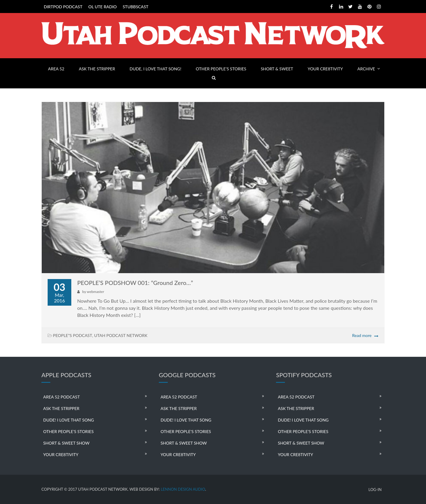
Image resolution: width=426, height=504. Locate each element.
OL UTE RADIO (103, 7)
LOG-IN (375, 490)
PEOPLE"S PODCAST (72, 335)
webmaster (95, 292)
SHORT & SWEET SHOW (66, 443)
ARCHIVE (366, 69)
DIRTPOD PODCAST (63, 7)
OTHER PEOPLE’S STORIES (221, 69)
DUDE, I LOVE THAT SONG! (155, 69)
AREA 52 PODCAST (62, 397)
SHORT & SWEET (277, 69)
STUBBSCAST (136, 7)
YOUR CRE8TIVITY (325, 69)
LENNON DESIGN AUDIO (183, 489)
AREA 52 (56, 69)
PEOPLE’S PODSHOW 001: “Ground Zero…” (135, 283)
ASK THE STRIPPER (97, 69)
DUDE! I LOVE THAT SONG (69, 420)
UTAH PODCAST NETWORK (121, 335)
